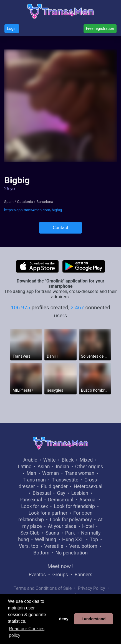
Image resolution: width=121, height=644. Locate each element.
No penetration (72, 553)
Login (12, 28)
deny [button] (64, 619)
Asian (44, 467)
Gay (61, 493)
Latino (25, 467)
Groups (60, 575)
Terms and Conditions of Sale (43, 588)
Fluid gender (54, 486)
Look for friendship (74, 506)
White (50, 460)
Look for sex (34, 506)
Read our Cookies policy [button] (27, 632)
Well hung (46, 540)
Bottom (41, 553)
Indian (62, 467)
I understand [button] (94, 619)
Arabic (30, 460)
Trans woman (80, 473)
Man (31, 473)
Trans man (34, 480)
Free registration (100, 28)
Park (70, 533)
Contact (60, 228)
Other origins (89, 467)
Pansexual (31, 500)
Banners (83, 575)
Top (94, 540)
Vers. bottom (83, 546)
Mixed (86, 460)
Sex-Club (30, 533)
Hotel (88, 526)
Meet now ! (60, 566)
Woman (51, 473)
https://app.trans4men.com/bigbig (33, 210)
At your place (62, 526)
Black (68, 460)
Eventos (37, 575)
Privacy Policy (91, 588)
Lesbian (80, 493)
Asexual (88, 500)
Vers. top (29, 546)
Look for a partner (48, 513)
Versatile (54, 546)
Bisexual (42, 493)
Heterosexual (88, 486)
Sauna (52, 533)
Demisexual (61, 500)
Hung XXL (73, 540)
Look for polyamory (71, 520)
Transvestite (65, 480)
